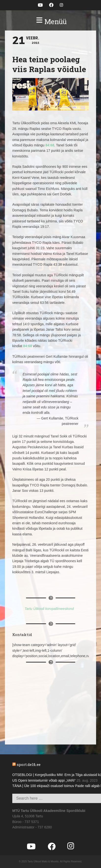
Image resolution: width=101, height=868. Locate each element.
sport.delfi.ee (29, 764)
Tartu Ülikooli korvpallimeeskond (49, 609)
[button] (50, 22)
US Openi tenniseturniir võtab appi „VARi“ (44, 780)
